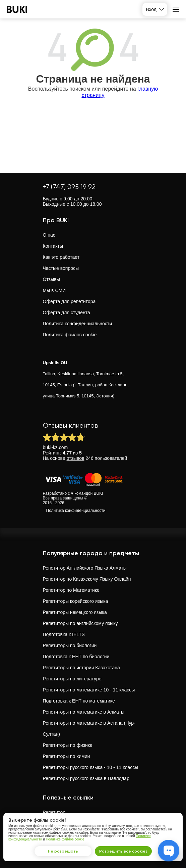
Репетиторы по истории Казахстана (81, 668)
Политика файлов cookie (70, 335)
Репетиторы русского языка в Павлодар (86, 778)
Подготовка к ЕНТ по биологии (76, 657)
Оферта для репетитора (69, 301)
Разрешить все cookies (123, 851)
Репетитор (54, 812)
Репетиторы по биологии (70, 645)
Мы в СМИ (54, 290)
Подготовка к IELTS (64, 634)
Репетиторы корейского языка (76, 601)
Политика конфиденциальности (78, 324)
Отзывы (51, 279)
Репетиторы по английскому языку (80, 623)
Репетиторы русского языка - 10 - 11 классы (91, 767)
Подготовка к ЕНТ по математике (79, 701)
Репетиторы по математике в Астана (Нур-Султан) (89, 729)
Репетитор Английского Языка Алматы (85, 568)
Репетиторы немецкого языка (75, 612)
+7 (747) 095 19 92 (69, 187)
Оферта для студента (67, 312)
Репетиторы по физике (68, 745)
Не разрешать (63, 851)
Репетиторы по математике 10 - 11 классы (89, 690)
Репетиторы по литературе (72, 679)
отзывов (76, 458)
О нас (49, 235)
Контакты (53, 246)
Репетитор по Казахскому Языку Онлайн (87, 579)
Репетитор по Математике (71, 590)
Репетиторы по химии (67, 756)
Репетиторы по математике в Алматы (84, 712)
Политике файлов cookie (65, 839)
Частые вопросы (61, 268)
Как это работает (61, 257)
